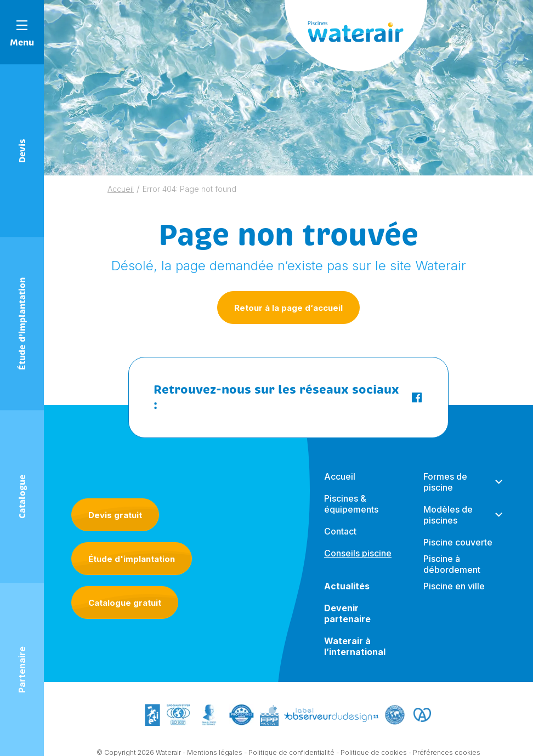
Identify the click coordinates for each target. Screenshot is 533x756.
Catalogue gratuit (125, 603)
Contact (340, 531)
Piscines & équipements (351, 504)
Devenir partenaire (347, 613)
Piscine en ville (454, 586)
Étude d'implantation (132, 559)
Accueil (121, 189)
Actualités (347, 586)
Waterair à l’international (355, 646)
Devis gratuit (115, 515)
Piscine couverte (458, 542)
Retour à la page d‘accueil (288, 308)
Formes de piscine (445, 482)
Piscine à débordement (452, 564)
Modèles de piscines (448, 515)
